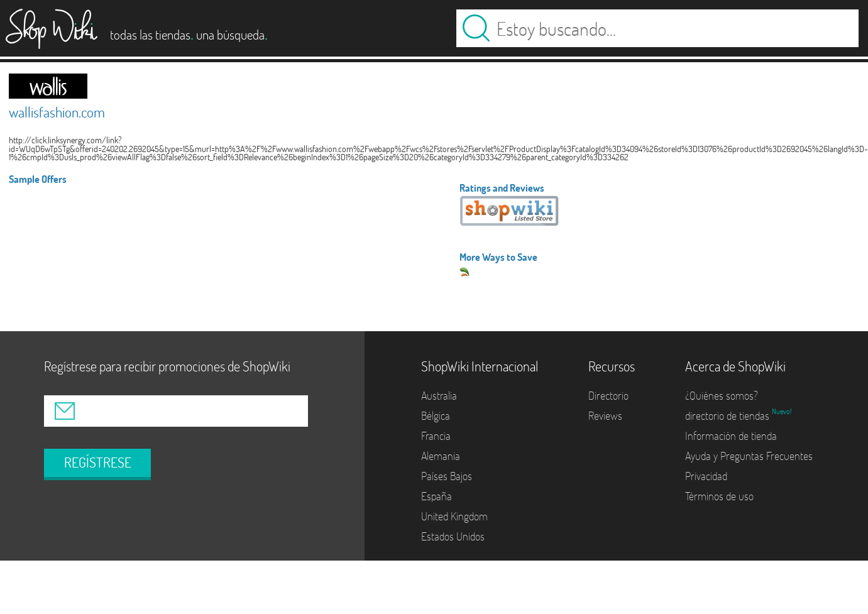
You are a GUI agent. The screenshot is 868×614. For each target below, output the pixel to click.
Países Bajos (447, 476)
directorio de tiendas (728, 416)
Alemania (441, 456)
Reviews (605, 416)
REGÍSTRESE (98, 463)
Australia (439, 396)
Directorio (608, 396)
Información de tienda (731, 436)
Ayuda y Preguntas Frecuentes (749, 456)
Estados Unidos (453, 536)
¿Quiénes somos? (722, 396)
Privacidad (706, 476)
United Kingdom (454, 516)
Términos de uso (719, 496)
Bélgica (436, 416)
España (437, 496)
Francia (436, 436)
